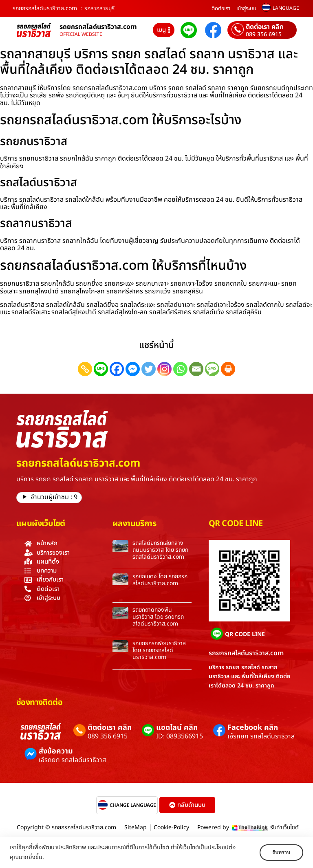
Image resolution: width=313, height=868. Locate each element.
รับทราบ (279, 853)
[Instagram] (164, 369)
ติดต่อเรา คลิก (265, 27)
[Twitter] (149, 369)
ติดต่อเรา (221, 9)
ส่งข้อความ (56, 751)
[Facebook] (117, 369)
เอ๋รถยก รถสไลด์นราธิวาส (261, 736)
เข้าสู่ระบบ (246, 9)
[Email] (196, 369)
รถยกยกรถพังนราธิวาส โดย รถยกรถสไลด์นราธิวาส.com (159, 650)
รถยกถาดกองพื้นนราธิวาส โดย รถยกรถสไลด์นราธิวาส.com (158, 617)
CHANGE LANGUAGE (133, 805)
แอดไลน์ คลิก (177, 728)
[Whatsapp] (180, 369)
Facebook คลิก (253, 728)
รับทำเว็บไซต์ (284, 827)
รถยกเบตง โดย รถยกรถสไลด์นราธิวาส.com (160, 580)
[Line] (101, 369)
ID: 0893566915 (180, 736)
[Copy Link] (85, 369)
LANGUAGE (286, 8)
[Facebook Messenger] (133, 369)
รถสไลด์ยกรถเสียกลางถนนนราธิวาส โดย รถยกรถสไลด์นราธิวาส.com (160, 550)
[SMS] (212, 369)
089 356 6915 (264, 35)
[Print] (228, 369)
